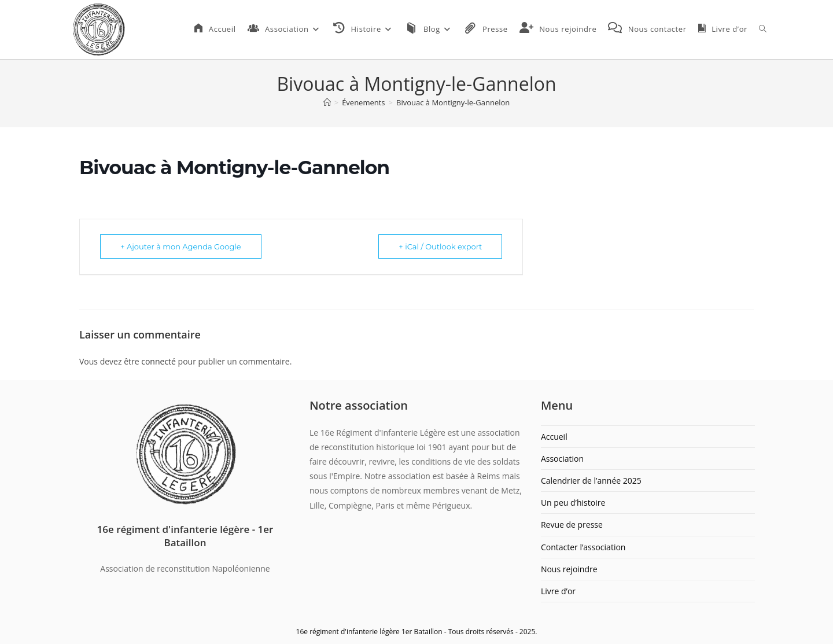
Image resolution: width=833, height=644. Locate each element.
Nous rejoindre (569, 569)
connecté (159, 361)
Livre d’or (558, 591)
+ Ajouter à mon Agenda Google (181, 246)
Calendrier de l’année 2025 (591, 481)
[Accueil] (327, 102)
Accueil (554, 437)
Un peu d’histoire (573, 503)
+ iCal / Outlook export (440, 246)
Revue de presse (572, 525)
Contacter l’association (583, 547)
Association (562, 459)
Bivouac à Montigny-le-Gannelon (453, 102)
